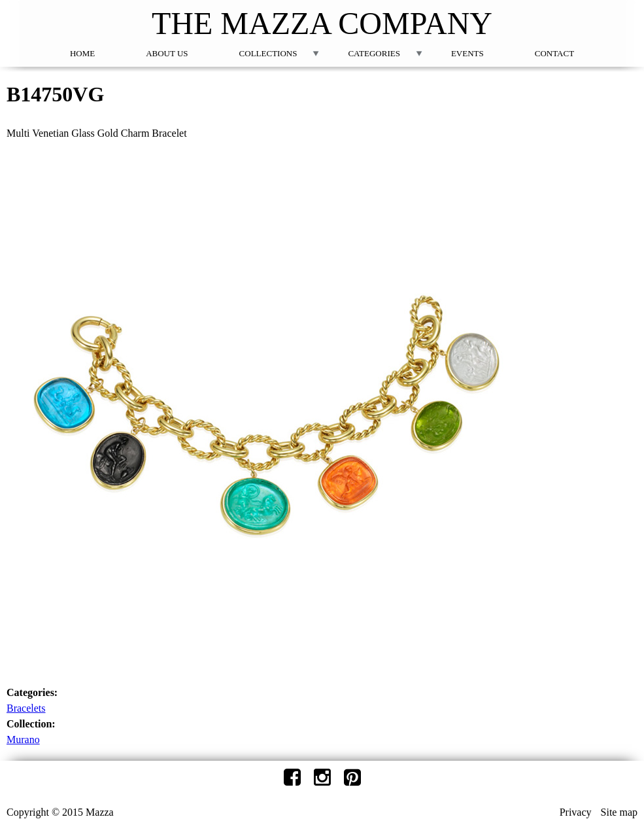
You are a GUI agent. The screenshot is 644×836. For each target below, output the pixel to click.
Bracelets (26, 708)
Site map (619, 812)
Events (467, 53)
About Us (167, 53)
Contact (554, 53)
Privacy (576, 812)
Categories (374, 53)
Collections (268, 53)
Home (82, 53)
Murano (23, 740)
